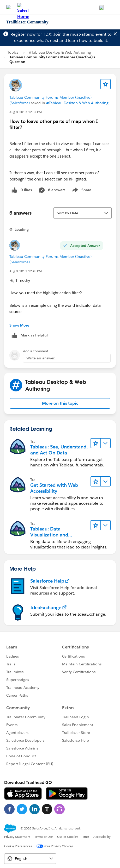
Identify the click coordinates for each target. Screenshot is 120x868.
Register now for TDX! (31, 34)
